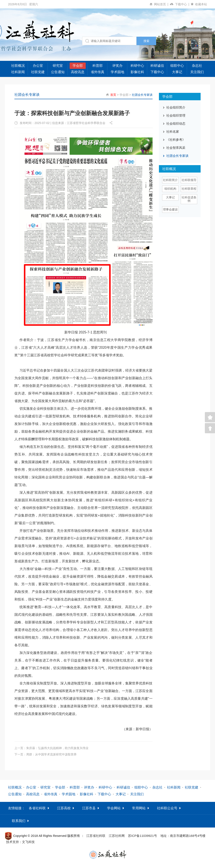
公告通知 (58, 72)
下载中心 (183, 4)
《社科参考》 (176, 140)
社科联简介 (170, 180)
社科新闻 (18, 72)
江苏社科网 (117, 836)
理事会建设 (170, 209)
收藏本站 (201, 4)
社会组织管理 (176, 115)
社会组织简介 (176, 107)
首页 (113, 95)
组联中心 (177, 66)
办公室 (38, 66)
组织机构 (170, 189)
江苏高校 (64, 808)
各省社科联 (37, 808)
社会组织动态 (176, 123)
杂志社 (197, 66)
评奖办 (117, 66)
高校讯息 (78, 72)
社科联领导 (189, 180)
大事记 (177, 72)
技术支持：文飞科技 (20, 842)
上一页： (51, 748)
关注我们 (197, 72)
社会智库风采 (176, 148)
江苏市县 (89, 808)
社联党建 (38, 72)
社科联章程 (189, 189)
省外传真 (98, 72)
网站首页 (162, 4)
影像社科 (137, 72)
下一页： (45, 754)
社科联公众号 (167, 808)
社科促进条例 (189, 199)
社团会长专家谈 (142, 95)
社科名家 (173, 132)
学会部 (78, 66)
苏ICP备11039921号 (143, 836)
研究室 (58, 66)
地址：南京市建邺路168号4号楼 (183, 836)
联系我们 (19, 821)
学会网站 (114, 808)
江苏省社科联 (96, 836)
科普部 (98, 66)
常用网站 (139, 808)
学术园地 (117, 72)
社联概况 (18, 66)
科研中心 (137, 66)
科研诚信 (157, 66)
